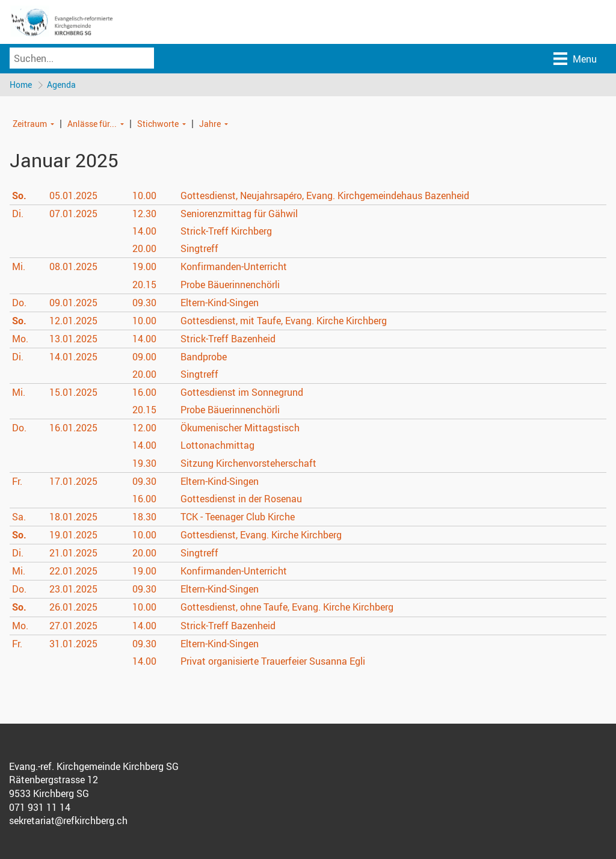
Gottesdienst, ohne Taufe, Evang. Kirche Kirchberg (287, 608)
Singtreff (199, 249)
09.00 (144, 357)
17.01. (73, 482)
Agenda (62, 85)
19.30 (144, 464)
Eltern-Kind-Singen (220, 303)
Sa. (19, 517)
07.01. (73, 214)
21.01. (73, 553)
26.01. (73, 608)
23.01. (73, 590)
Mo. (20, 339)
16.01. (73, 428)
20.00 (144, 249)
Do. (19, 303)
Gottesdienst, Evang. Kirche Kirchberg (261, 535)
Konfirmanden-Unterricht (234, 267)
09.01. (73, 303)
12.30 (144, 214)
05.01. (73, 196)
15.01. (73, 393)
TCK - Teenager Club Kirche (238, 517)
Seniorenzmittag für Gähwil (239, 214)
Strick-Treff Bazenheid (228, 339)
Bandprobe (204, 357)
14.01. (73, 357)
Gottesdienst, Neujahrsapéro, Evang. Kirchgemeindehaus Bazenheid (325, 196)
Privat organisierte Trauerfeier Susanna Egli (273, 662)
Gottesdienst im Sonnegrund (242, 393)
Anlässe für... (92, 124)
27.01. (73, 626)
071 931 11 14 (40, 808)
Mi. (19, 267)
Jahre (210, 124)
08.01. (73, 267)
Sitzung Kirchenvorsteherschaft (248, 464)
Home (21, 85)
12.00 (144, 428)
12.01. (73, 321)
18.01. (73, 517)
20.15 (144, 285)
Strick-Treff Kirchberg (226, 232)
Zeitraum (30, 124)
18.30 (144, 517)
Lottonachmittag (217, 446)
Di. (18, 214)
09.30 (144, 303)
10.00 (144, 196)
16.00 (144, 393)
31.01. (73, 644)
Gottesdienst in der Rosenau (241, 499)
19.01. (73, 535)
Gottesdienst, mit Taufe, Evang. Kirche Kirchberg (284, 321)
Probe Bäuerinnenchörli (230, 285)
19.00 (144, 267)
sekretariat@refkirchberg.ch (68, 821)
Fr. (17, 482)
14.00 (144, 232)
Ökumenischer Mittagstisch (240, 428)
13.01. (73, 339)
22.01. (73, 571)
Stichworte (158, 124)
